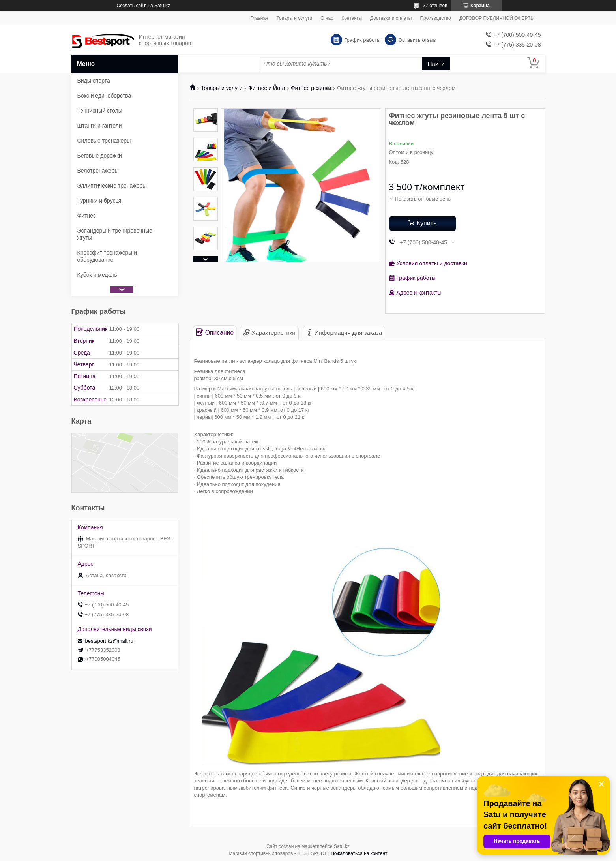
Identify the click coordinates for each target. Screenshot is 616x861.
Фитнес (87, 216)
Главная (259, 18)
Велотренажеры (98, 171)
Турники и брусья (99, 201)
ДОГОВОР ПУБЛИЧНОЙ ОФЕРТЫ (497, 18)
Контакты (352, 18)
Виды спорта (94, 81)
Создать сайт (131, 6)
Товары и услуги (295, 18)
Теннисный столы (100, 111)
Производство (435, 18)
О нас (327, 18)
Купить (427, 223)
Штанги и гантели (100, 126)
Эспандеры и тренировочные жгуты (115, 234)
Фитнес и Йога (267, 88)
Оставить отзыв (417, 40)
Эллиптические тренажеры (112, 186)
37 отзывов (435, 6)
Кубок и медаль (97, 275)
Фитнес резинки (311, 88)
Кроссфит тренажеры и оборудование (107, 256)
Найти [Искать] (436, 64)
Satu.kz (342, 846)
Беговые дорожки (100, 156)
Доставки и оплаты (391, 18)
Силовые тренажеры (104, 141)
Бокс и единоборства (104, 96)
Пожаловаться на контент (359, 853)
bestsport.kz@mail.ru (109, 641)
